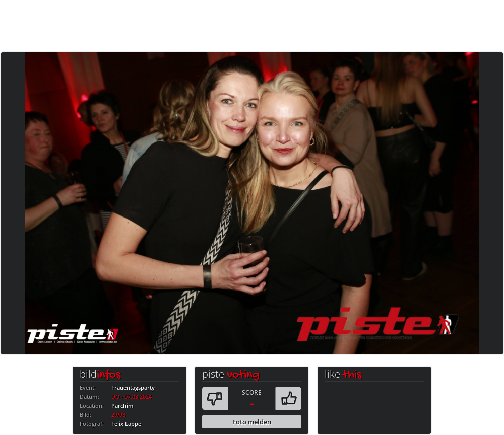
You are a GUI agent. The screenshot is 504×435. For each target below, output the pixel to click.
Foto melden (252, 422)
